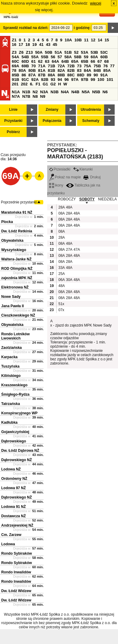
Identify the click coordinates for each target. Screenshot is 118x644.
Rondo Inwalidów (16, 572)
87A (32, 75)
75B (97, 66)
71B (51, 66)
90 (96, 75)
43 (48, 45)
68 (107, 61)
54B (25, 57)
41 (41, 45)
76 (105, 66)
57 (60, 57)
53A (84, 52)
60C (15, 61)
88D (80, 75)
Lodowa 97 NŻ (13, 488)
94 (60, 80)
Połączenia (52, 121)
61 (33, 61)
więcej (96, 3)
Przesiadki (60, 169)
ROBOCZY (67, 199)
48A (69, 207)
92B (44, 80)
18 (28, 45)
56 (53, 57)
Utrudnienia (91, 110)
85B (15, 75)
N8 (35, 96)
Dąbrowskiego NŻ (16, 460)
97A (75, 80)
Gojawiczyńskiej (15, 432)
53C (104, 52)
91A (104, 75)
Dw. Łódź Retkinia (17, 231)
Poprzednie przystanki (19, 202)
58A (68, 57)
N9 (43, 96)
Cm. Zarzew (11, 535)
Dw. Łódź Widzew (16, 591)
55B (44, 57)
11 (86, 40)
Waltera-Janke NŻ (16, 259)
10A (68, 40)
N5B (96, 92)
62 (40, 61)
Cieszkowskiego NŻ (18, 315)
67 (100, 61)
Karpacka (9, 357)
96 (67, 80)
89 (89, 75)
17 (21, 45)
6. (32, 84)
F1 (38, 84)
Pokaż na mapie (65, 177)
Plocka (7, 222)
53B (94, 52)
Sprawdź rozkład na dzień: (26, 28)
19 (35, 45)
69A (15, 66)
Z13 (29, 52)
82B (71, 70)
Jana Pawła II (13, 306)
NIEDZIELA (107, 199)
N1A (16, 92)
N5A (86, 92)
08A (61, 213)
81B (51, 70)
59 (86, 57)
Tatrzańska (11, 404)
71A (42, 66)
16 (14, 45)
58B (78, 57)
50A (39, 52)
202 (24, 84)
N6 (105, 92)
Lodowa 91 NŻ (13, 507)
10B (78, 40)
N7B (26, 96)
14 (100, 40)
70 (33, 66)
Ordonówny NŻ (14, 479)
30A (69, 280)
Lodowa (8, 544)
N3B (55, 92)
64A (55, 61)
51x (61, 304)
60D (25, 61)
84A (87, 70)
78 (14, 70)
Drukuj (92, 177)
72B (71, 66)
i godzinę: (82, 28)
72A (61, 66)
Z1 (14, 40)
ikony (56, 185)
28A (61, 207)
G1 (45, 84)
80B (32, 70)
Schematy (91, 121)
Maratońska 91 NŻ (17, 212)
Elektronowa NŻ (15, 287)
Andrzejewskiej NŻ (17, 525)
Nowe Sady (11, 297)
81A (42, 70)
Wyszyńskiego (14, 250)
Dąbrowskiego (14, 441)
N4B (75, 92)
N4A (65, 92)
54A (15, 57)
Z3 (14, 52)
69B (25, 66)
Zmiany (52, 110)
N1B (26, 92)
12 (93, 40)
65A (75, 61)
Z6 (21, 52)
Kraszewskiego (14, 385)
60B (104, 57)
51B (68, 52)
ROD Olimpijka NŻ (17, 269)
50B (48, 52)
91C (25, 80)
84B (97, 70)
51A (58, 52)
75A (87, 66)
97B (84, 80)
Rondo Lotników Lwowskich (15, 336)
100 (101, 80)
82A (61, 70)
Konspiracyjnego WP (19, 413)
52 (76, 52)
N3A (44, 92)
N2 (35, 92)
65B (84, 61)
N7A (16, 96)
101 (110, 80)
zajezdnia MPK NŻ (17, 278)
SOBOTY (87, 199)
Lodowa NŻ (11, 469)
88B (61, 75)
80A (22, 70)
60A (94, 57)
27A (69, 250)
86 (24, 75)
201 (15, 84)
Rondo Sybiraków (16, 553)
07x (61, 310)
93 (53, 80)
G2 (53, 84)
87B (42, 75)
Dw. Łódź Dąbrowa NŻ (20, 451)
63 (47, 61)
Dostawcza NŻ (13, 516)
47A (77, 250)
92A (35, 80)
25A (61, 274)
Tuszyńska (10, 366)
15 (107, 40)
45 (55, 45)
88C (71, 75)
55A (35, 57)
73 (79, 66)
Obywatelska (12, 241)
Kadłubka (9, 422)
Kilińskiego (11, 376)
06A (61, 280)
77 (112, 66)
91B (15, 80)
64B (65, 61)
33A (61, 268)
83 (79, 70)
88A (51, 75)
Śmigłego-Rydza (15, 394)
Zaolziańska (11, 348)
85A (107, 70)
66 (93, 61)
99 (93, 80)
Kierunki (83, 169)
